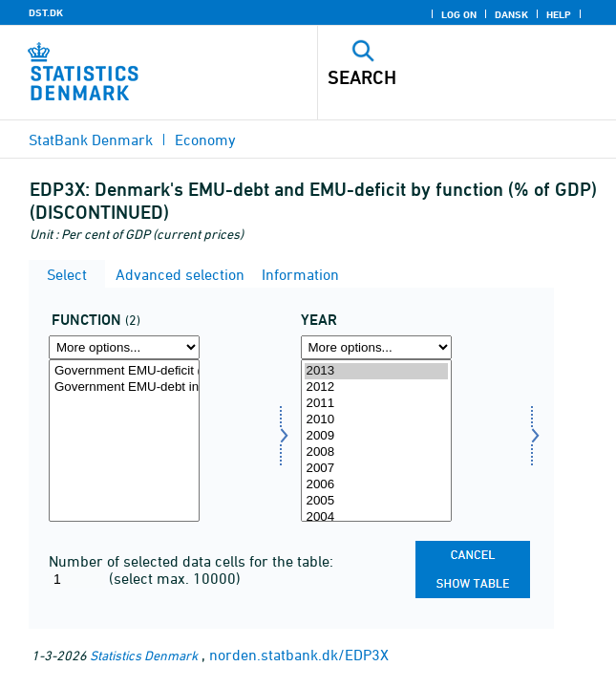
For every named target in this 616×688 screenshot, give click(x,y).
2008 (376, 452)
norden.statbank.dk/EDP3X (299, 655)
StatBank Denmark (91, 140)
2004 (376, 517)
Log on (459, 14)
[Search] (438, 77)
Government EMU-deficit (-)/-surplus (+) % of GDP (124, 371)
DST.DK (46, 12)
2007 (376, 469)
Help (559, 14)
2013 (376, 371)
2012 (376, 387)
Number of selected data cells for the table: (191, 561)
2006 (376, 485)
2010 (376, 420)
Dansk (511, 14)
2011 (376, 404)
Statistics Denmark (144, 655)
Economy (205, 140)
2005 (376, 501)
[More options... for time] (376, 347)
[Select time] (376, 441)
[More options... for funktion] (124, 347)
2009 (376, 436)
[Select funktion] (124, 441)
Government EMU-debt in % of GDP (124, 387)
